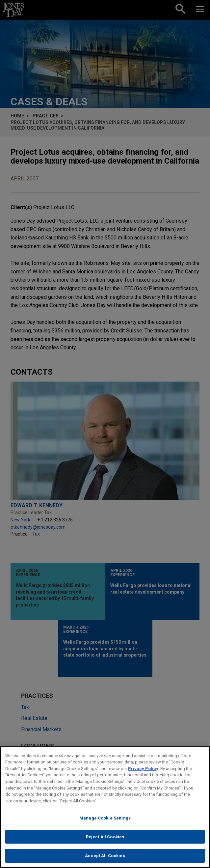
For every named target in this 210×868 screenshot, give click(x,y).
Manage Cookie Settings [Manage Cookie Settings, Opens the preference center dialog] (105, 822)
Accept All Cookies (105, 860)
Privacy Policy (143, 773)
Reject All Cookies (105, 841)
